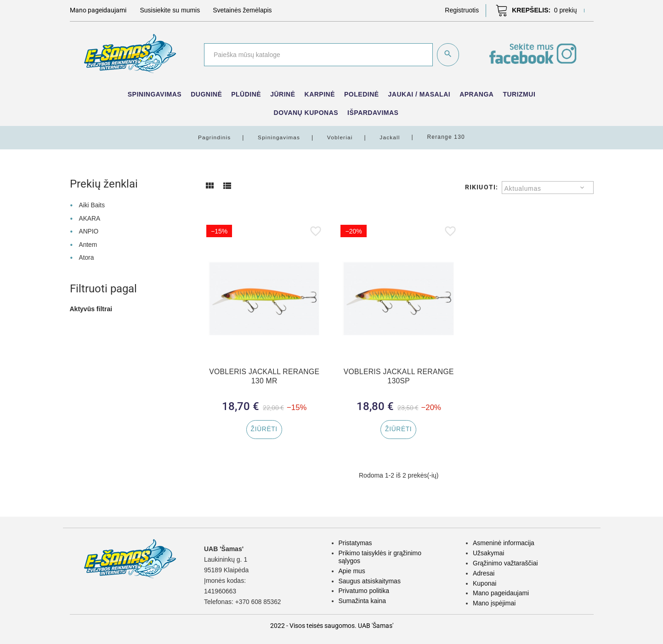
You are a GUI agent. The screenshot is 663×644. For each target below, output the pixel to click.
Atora (86, 256)
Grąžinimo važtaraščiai (505, 563)
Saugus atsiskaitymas (370, 581)
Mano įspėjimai (494, 603)
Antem (88, 243)
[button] (462, 10)
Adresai (484, 573)
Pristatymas (355, 543)
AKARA (89, 217)
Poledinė (362, 94)
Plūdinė (246, 94)
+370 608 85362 (259, 602)
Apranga (476, 94)
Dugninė (206, 94)
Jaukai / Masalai (419, 94)
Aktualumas (523, 188)
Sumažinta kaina (363, 601)
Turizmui (519, 94)
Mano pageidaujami (501, 593)
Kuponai (484, 583)
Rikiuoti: (482, 187)
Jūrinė (283, 94)
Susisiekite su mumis (170, 10)
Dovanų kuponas (306, 113)
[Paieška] (318, 55)
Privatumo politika (364, 591)
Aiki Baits (92, 205)
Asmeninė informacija (504, 543)
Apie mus (352, 571)
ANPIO (89, 230)
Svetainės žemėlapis (242, 10)
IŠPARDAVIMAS (373, 113)
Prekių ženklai (104, 183)
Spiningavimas (155, 94)
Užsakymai (488, 553)
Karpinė (320, 94)
